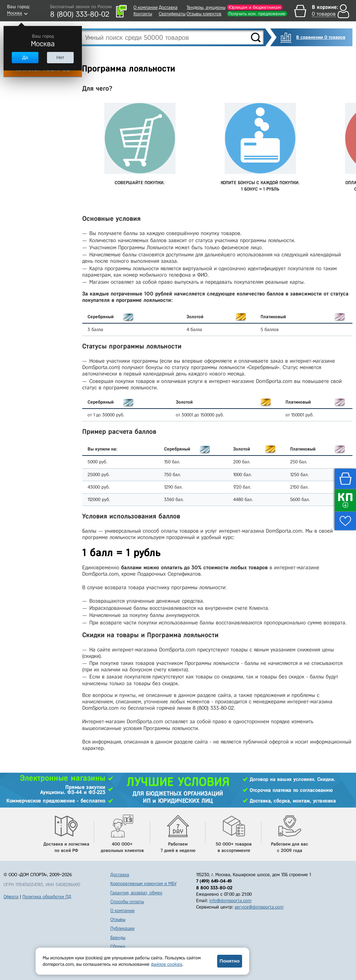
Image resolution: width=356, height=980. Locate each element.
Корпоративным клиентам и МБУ (143, 883)
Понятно (230, 961)
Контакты (143, 14)
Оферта (11, 897)
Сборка (118, 946)
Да (25, 57)
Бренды (118, 938)
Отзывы (118, 919)
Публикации (122, 928)
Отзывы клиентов (204, 14)
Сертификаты (172, 14)
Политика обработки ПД (47, 897)
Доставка (168, 7)
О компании (146, 7)
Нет (60, 57)
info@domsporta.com (230, 901)
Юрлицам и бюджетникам (255, 7)
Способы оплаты (127, 902)
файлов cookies (167, 964)
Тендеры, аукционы (206, 7)
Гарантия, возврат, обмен (136, 893)
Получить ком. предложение (257, 14)
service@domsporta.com (259, 907)
